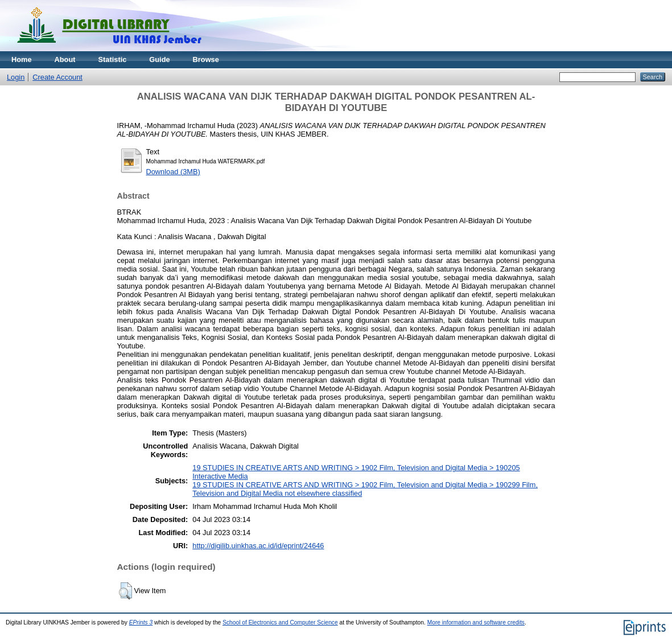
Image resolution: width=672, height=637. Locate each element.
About (65, 59)
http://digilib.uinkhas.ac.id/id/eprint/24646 (258, 546)
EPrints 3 (141, 622)
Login (16, 77)
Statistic (113, 59)
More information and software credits (476, 622)
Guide (159, 59)
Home (22, 59)
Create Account (57, 77)
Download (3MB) (173, 172)
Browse (206, 59)
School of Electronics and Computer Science (280, 622)
